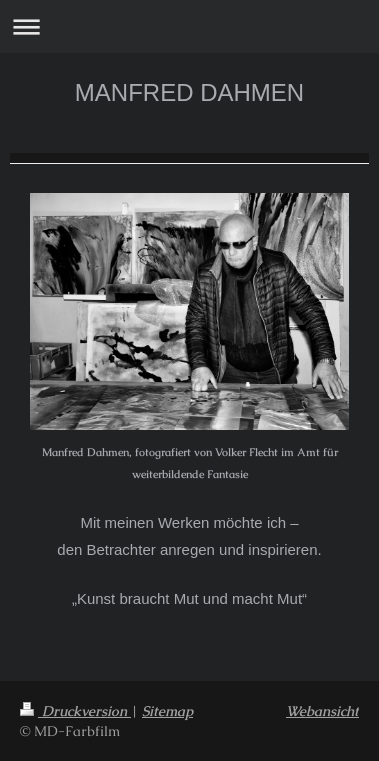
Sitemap (167, 711)
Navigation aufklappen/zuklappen (189, 26)
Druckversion (75, 711)
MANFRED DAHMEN (189, 92)
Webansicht (322, 711)
